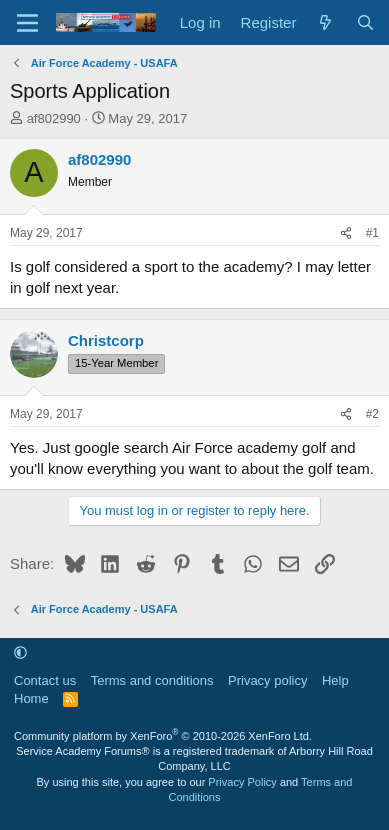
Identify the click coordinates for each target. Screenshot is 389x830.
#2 (372, 414)
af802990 (54, 118)
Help (335, 680)
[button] (20, 652)
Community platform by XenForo (163, 736)
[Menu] (27, 23)
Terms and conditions (152, 680)
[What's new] (325, 22)
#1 (372, 233)
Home (31, 698)
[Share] (346, 233)
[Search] (365, 22)
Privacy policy (267, 680)
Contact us (45, 680)
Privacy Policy (242, 782)
